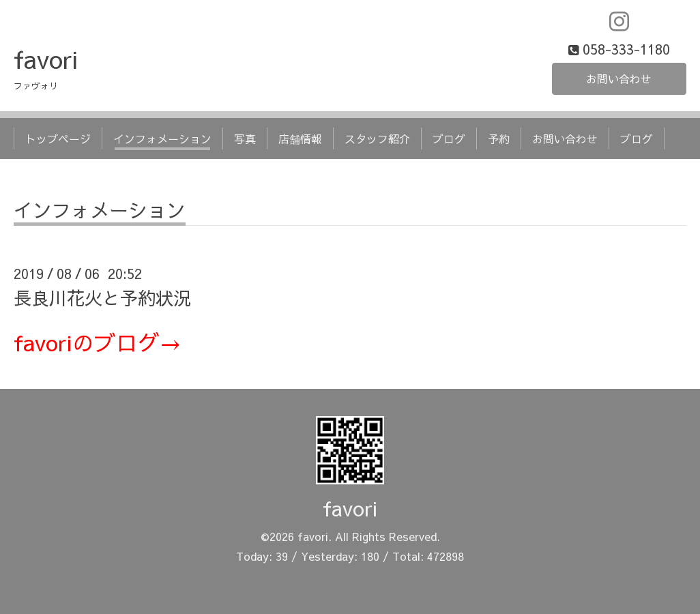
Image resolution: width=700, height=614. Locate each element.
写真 (245, 138)
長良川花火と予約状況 (102, 297)
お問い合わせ (619, 78)
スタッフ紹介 (377, 138)
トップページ (58, 138)
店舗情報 (300, 138)
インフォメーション (162, 138)
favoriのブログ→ (98, 342)
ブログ (449, 138)
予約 (499, 138)
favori (46, 59)
